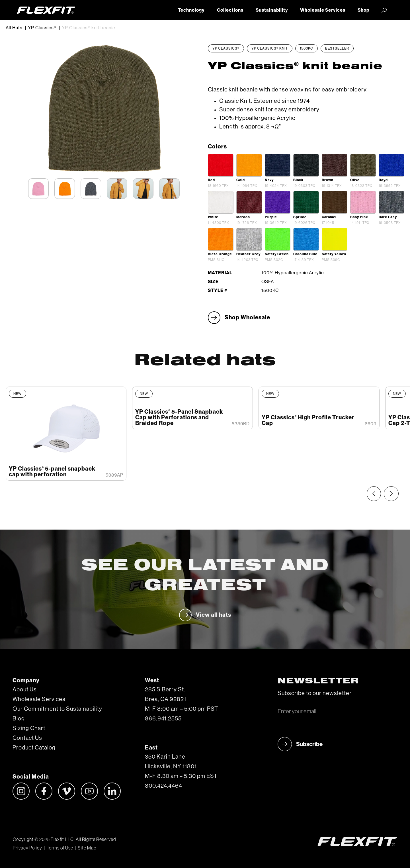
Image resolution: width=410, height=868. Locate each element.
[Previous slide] (374, 494)
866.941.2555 (163, 719)
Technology (191, 10)
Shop (363, 10)
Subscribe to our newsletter (315, 693)
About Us (25, 690)
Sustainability (272, 10)
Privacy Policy (27, 848)
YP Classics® (42, 28)
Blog (19, 719)
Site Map (87, 848)
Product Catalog (34, 748)
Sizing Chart (29, 728)
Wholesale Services (323, 10)
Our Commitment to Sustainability (57, 709)
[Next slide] (391, 494)
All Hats (14, 28)
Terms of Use (60, 848)
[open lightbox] (221, 165)
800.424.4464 (164, 786)
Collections (230, 10)
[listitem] (66, 434)
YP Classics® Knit (270, 48)
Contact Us (27, 738)
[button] (384, 10)
